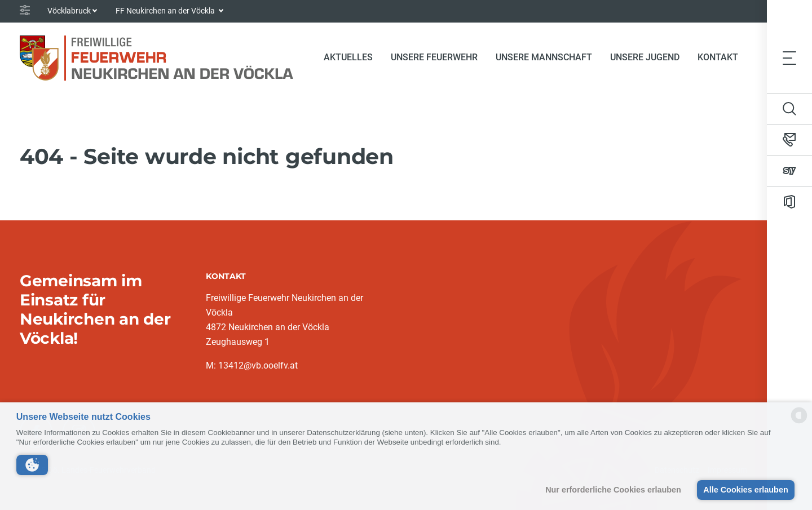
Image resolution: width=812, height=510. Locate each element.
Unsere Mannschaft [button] (544, 57)
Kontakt (718, 57)
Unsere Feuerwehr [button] (434, 57)
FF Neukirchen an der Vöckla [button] (166, 11)
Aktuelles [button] (348, 57)
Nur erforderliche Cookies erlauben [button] (613, 490)
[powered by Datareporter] (799, 422)
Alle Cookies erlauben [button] (745, 490)
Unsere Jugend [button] (645, 57)
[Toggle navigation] (789, 57)
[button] (32, 465)
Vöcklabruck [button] (69, 11)
